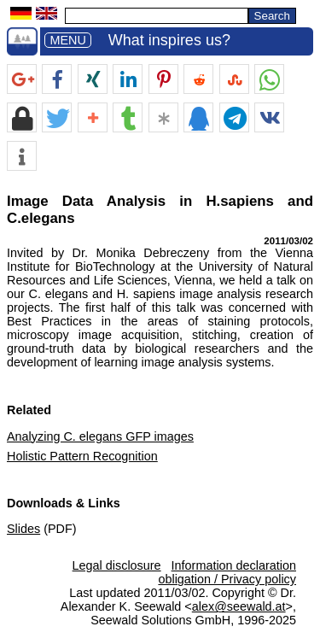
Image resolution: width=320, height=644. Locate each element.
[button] (22, 80)
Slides (23, 529)
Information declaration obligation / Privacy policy (227, 572)
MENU (67, 40)
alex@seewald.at (239, 606)
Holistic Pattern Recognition (82, 456)
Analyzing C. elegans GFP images (100, 436)
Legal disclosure (117, 565)
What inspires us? (169, 40)
